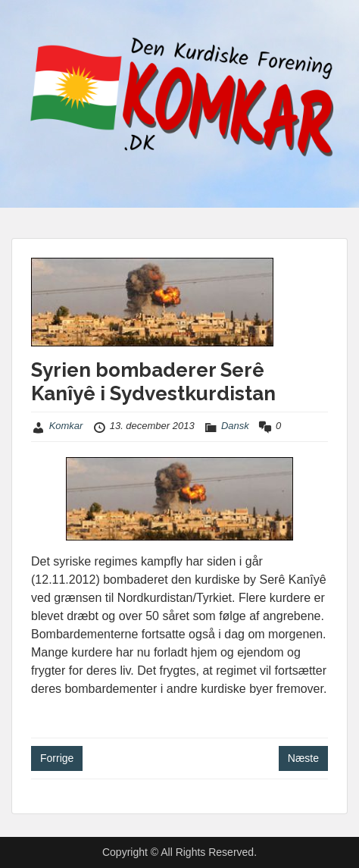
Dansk (235, 426)
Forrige (57, 758)
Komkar (66, 426)
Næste (303, 758)
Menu (27, 26)
